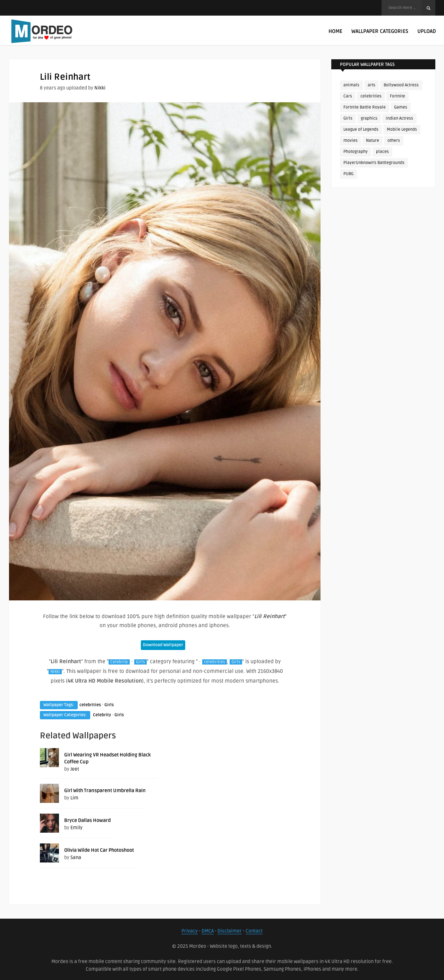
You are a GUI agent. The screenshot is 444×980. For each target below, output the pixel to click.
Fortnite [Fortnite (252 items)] (398, 96)
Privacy (190, 931)
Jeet (75, 769)
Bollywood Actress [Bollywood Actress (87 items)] (401, 85)
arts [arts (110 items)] (372, 85)
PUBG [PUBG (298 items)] (348, 174)
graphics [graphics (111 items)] (369, 118)
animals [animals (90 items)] (351, 85)
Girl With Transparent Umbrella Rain (105, 791)
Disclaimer (230, 931)
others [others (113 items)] (394, 141)
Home (335, 31)
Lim (74, 798)
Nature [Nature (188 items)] (373, 141)
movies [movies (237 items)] (351, 141)
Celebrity (119, 662)
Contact (254, 931)
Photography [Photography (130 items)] (356, 152)
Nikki (100, 88)
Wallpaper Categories (380, 33)
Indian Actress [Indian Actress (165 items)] (399, 118)
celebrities (215, 662)
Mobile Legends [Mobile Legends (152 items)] (402, 129)
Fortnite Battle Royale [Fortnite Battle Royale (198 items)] (365, 107)
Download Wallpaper (163, 645)
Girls (140, 662)
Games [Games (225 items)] (401, 107)
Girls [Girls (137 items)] (348, 118)
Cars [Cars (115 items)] (348, 96)
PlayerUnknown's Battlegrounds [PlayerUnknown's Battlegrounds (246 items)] (374, 163)
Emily (76, 828)
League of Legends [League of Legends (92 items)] (361, 129)
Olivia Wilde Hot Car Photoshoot (99, 850)
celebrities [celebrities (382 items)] (371, 96)
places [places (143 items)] (382, 152)
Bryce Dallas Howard (87, 820)
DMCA (208, 931)
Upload (427, 31)
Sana (76, 857)
